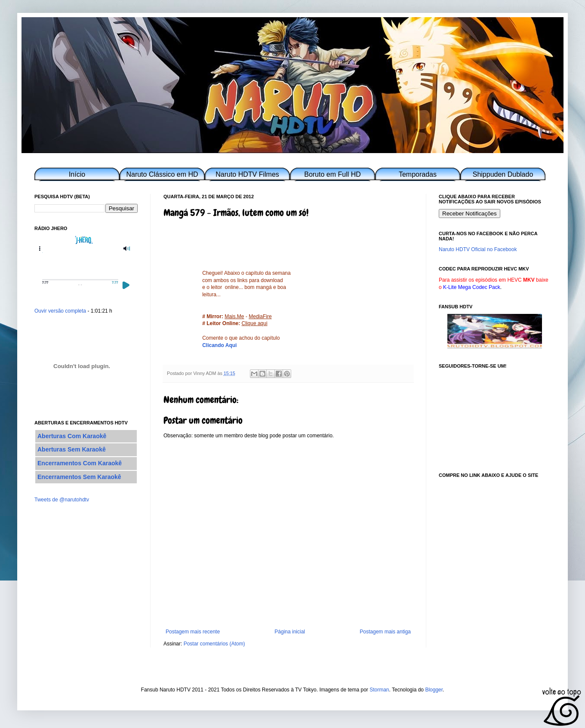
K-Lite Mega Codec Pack (472, 287)
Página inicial (290, 632)
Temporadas (418, 174)
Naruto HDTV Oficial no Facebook (478, 249)
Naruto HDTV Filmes (247, 174)
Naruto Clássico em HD (162, 174)
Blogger (434, 690)
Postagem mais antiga (385, 632)
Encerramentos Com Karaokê (80, 463)
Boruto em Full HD (333, 174)
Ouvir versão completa (60, 311)
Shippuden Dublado (503, 174)
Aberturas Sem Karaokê (72, 449)
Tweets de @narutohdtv (62, 500)
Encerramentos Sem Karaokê (79, 477)
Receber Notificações (470, 213)
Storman (379, 690)
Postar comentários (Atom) (214, 644)
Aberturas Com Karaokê (72, 436)
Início (77, 174)
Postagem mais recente (193, 632)
